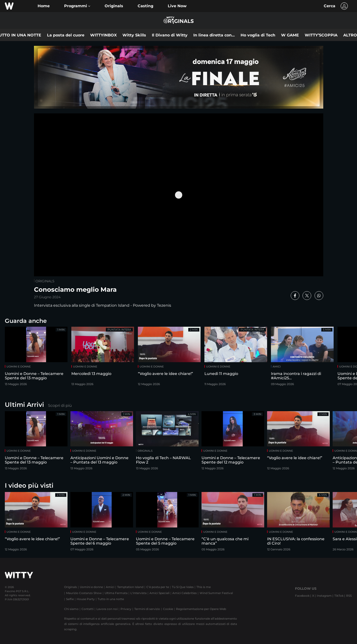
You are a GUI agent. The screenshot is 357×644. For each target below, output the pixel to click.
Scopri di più (60, 405)
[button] (77, 6)
